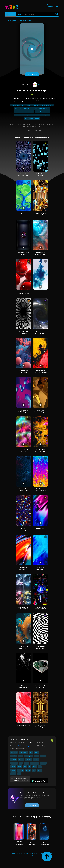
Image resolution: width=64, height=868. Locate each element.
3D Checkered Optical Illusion (40, 647)
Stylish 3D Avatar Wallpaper (24, 687)
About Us (19, 853)
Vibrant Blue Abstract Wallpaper (24, 175)
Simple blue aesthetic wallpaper (24, 112)
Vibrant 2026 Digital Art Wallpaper (24, 608)
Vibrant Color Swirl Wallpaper (24, 568)
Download (32, 74)
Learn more (32, 805)
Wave (37, 85)
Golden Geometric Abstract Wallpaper (40, 214)
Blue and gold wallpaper (42, 112)
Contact (12, 853)
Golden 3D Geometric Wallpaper (40, 411)
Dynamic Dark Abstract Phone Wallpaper (24, 253)
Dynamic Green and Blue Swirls (24, 214)
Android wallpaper (24, 746)
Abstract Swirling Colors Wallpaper (40, 450)
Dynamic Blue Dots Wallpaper (24, 490)
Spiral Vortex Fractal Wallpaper (24, 529)
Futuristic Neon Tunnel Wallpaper (40, 608)
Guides (32, 856)
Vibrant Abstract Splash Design (24, 647)
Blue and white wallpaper (22, 108)
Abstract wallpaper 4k (17, 105)
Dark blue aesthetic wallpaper (41, 108)
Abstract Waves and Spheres (24, 372)
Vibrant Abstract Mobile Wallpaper (24, 411)
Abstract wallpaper (27, 21)
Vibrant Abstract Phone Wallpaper (40, 253)
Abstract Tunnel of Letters (24, 332)
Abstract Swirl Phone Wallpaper (40, 332)
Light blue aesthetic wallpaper (40, 115)
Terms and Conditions (31, 853)
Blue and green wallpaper (32, 118)
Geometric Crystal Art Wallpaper (40, 687)
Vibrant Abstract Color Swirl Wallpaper (40, 372)
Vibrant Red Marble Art (24, 725)
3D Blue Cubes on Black (40, 175)
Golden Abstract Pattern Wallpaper (40, 726)
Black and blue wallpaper (22, 115)
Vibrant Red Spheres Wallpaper (24, 293)
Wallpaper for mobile (32, 105)
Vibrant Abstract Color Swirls (24, 450)
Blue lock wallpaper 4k (47, 105)
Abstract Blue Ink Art (40, 292)
